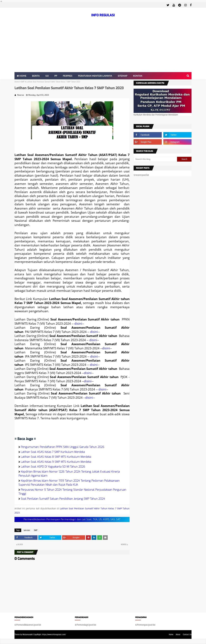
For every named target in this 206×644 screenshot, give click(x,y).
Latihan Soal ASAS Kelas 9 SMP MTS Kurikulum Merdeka (56, 462)
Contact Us (187, 634)
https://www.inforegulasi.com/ (54, 634)
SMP (23, 82)
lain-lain (27, 530)
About (178, 634)
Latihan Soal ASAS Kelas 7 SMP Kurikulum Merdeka (53, 452)
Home (17, 82)
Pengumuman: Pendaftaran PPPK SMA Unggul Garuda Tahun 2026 (63, 447)
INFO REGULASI (103, 15)
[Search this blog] (155, 159)
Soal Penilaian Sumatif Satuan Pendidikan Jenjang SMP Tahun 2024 (63, 499)
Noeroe (21, 95)
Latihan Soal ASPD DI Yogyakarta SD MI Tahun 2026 (53, 467)
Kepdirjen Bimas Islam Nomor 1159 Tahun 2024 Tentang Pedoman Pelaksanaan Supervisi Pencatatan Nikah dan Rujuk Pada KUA (69, 483)
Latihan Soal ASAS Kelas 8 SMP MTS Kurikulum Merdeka (56, 457)
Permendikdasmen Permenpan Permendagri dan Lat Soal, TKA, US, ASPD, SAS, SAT (72, 519)
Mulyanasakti (28, 634)
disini (78, 323)
